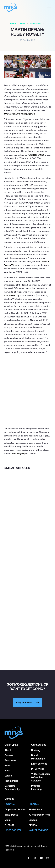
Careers (9, 755)
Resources (10, 760)
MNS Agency (19, 453)
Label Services (39, 764)
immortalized (10, 295)
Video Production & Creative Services (40, 777)
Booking (36, 750)
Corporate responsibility (12, 788)
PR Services (38, 769)
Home (13, 24)
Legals (8, 776)
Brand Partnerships (38, 757)
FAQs (7, 771)
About (8, 750)
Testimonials (11, 781)
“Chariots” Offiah (36, 155)
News (23, 24)
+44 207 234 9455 (38, 830)
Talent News (35, 24)
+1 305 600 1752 (13, 830)
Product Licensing (36, 787)
